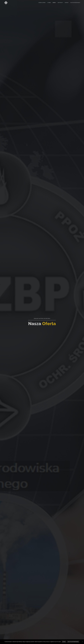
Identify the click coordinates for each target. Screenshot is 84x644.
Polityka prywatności (73, 642)
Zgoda (64, 642)
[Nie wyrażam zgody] (82, 642)
